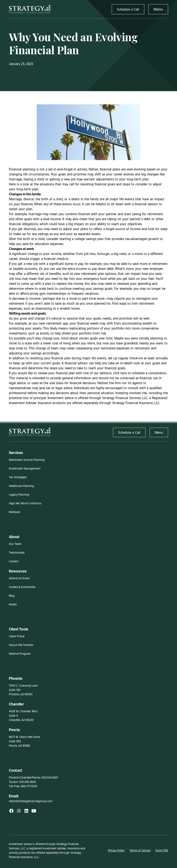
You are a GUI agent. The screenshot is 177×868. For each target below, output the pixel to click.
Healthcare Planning (21, 486)
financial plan (61, 358)
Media (13, 604)
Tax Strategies (18, 477)
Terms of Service (140, 850)
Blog (12, 596)
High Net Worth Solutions (25, 503)
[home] (30, 9)
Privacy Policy (116, 850)
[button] (158, 9)
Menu (158, 9)
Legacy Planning (19, 494)
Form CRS (162, 850)
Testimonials (17, 552)
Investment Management (25, 468)
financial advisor (146, 204)
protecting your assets (25, 328)
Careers (14, 561)
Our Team (15, 544)
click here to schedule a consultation (140, 373)
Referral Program (20, 654)
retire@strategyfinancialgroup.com (31, 801)
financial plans (110, 169)
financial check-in (56, 259)
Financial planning (22, 169)
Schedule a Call (128, 9)
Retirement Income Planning (27, 460)
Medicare (15, 512)
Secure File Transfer (21, 645)
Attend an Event (19, 578)
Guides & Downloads (22, 587)
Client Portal (17, 636)
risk (103, 333)
